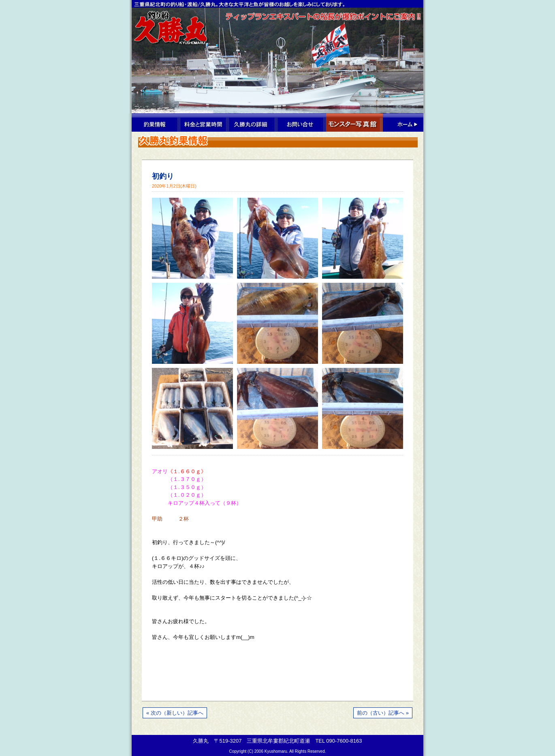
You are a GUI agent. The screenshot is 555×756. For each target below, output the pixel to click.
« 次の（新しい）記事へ (175, 713)
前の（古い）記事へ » (383, 713)
